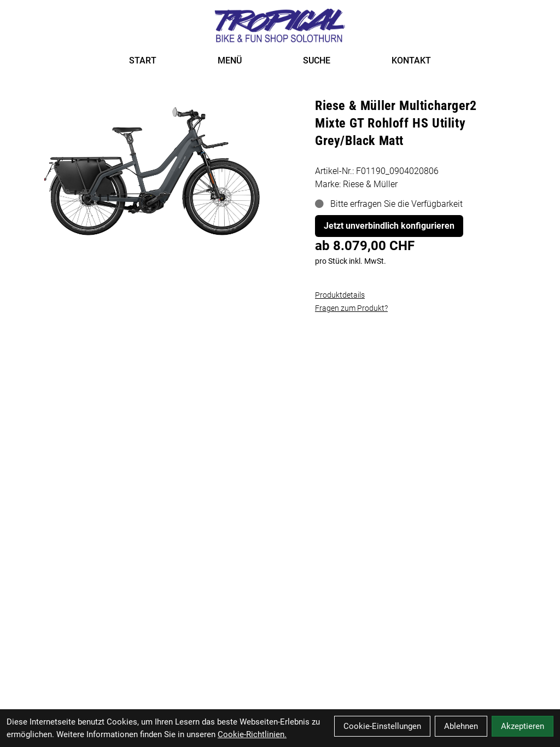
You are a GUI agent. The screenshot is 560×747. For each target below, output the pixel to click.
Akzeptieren (523, 726)
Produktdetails (340, 295)
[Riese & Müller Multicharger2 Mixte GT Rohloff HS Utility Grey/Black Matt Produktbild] (152, 165)
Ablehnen (461, 726)
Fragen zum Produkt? (351, 308)
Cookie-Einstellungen (382, 726)
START (143, 60)
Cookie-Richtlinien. (252, 734)
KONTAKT (411, 60)
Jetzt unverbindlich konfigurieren (389, 226)
